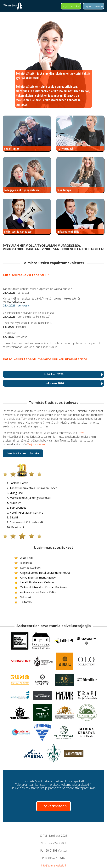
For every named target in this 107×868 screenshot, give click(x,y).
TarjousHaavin (36, 444)
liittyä (81, 433)
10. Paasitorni (42, 527)
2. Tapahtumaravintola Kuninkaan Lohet (53, 488)
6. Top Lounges (42, 508)
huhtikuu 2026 (54, 374)
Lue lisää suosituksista (23, 453)
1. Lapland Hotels (43, 483)
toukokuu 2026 (53, 383)
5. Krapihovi (41, 503)
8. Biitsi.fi (39, 517)
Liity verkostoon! (53, 806)
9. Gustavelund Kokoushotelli (48, 522)
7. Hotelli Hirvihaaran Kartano (48, 513)
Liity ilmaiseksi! (71, 6)
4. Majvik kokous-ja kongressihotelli (51, 498)
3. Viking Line (41, 493)
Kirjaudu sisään (93, 6)
